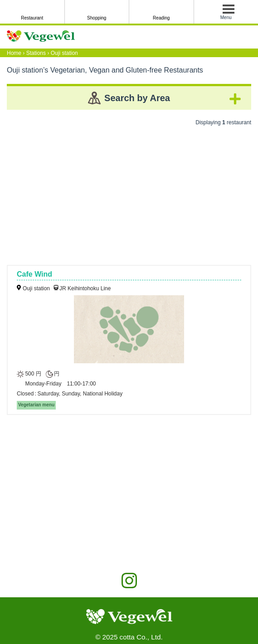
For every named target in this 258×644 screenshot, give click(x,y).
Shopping (97, 18)
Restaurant (32, 18)
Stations (36, 53)
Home (14, 53)
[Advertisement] (129, 192)
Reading (161, 18)
